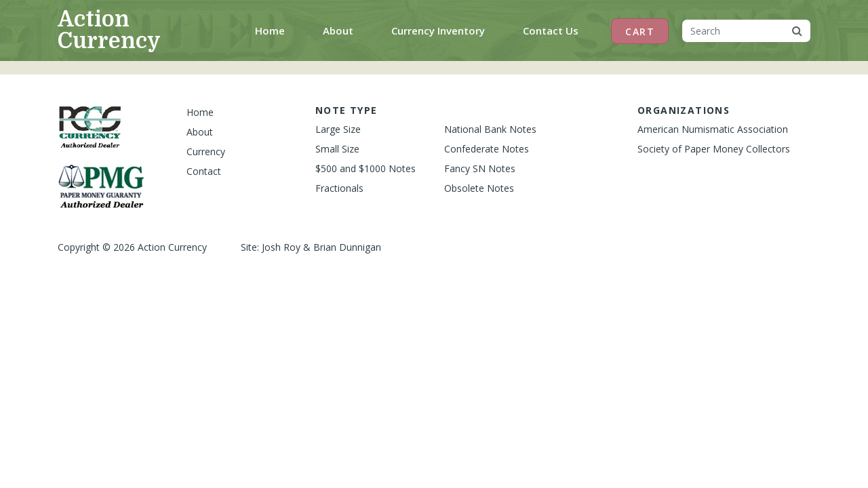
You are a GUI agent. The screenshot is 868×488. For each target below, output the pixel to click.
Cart (640, 32)
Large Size (338, 129)
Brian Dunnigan (347, 247)
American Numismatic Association (713, 129)
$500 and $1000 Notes (366, 168)
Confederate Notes (487, 149)
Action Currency (109, 30)
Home (273, 30)
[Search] (733, 31)
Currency (206, 151)
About (338, 30)
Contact (204, 171)
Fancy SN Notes (480, 168)
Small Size (337, 149)
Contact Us (551, 30)
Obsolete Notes (479, 188)
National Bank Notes (490, 129)
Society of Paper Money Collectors (714, 149)
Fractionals (339, 188)
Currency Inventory (438, 30)
